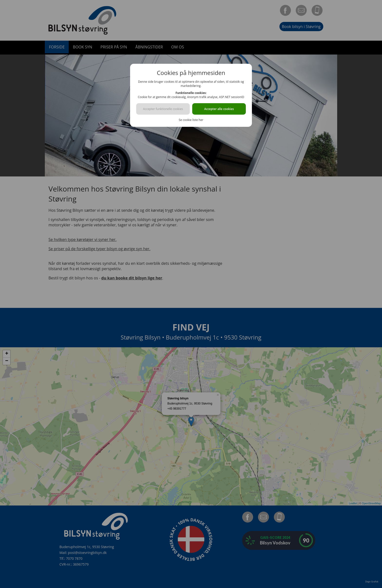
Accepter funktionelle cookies (163, 109)
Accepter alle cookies (219, 109)
